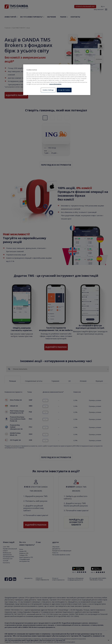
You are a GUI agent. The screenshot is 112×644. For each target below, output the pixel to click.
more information (55, 84)
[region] (57, 80)
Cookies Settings (48, 90)
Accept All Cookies (64, 90)
